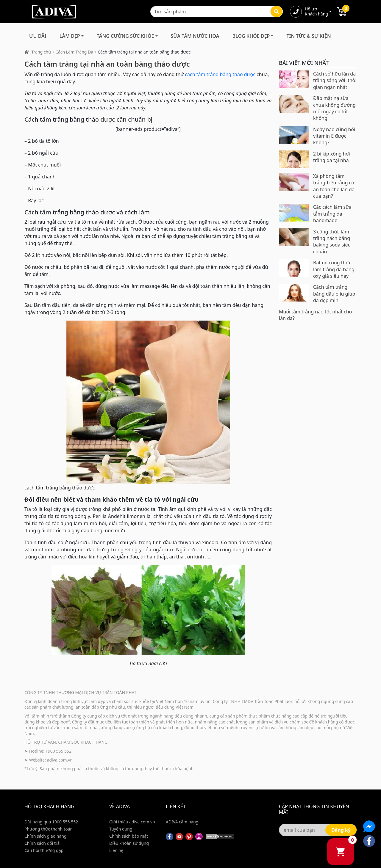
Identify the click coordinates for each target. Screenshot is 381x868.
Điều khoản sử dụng (129, 843)
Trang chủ (41, 52)
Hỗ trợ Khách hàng (316, 12)
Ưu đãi (38, 36)
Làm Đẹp (70, 36)
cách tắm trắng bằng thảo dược (220, 74)
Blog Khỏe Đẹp (251, 36)
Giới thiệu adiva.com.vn (132, 822)
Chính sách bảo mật (129, 836)
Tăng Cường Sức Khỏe (125, 36)
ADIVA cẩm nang (182, 822)
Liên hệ (116, 850)
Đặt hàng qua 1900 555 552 (51, 822)
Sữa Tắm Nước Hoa (195, 36)
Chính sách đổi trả (42, 843)
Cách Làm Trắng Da (74, 52)
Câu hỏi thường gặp (44, 850)
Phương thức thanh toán (49, 829)
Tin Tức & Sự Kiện (309, 36)
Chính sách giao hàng (46, 836)
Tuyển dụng (121, 829)
